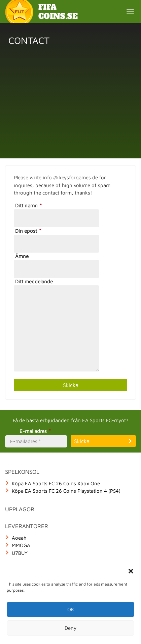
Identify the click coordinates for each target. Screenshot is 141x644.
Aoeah (19, 538)
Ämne (22, 256)
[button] (131, 571)
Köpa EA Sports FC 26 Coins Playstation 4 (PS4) (66, 491)
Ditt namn (29, 205)
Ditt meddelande (34, 281)
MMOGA (21, 545)
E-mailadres (36, 431)
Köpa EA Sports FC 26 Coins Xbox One (56, 483)
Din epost (29, 231)
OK (71, 609)
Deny (70, 628)
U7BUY (20, 553)
